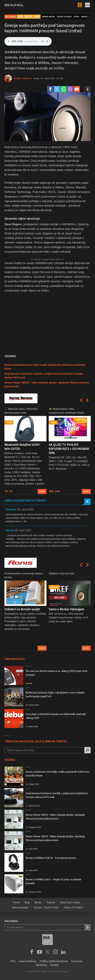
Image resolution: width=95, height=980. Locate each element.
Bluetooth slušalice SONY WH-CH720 (22, 447)
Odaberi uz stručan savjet (22, 609)
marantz (85, 17)
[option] (25, 451)
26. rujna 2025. (26, 509)
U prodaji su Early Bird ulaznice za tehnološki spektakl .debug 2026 (56, 716)
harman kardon (48, 17)
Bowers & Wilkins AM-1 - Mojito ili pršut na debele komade (53, 881)
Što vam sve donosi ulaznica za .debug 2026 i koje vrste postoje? (56, 673)
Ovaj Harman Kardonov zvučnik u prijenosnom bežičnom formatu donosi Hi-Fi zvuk (57, 795)
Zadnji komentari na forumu (25, 500)
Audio (20, 17)
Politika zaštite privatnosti (54, 961)
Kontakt (55, 965)
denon (76, 17)
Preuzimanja (11, 17)
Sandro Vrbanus (22, 78)
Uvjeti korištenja (27, 961)
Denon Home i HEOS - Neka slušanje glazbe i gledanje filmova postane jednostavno (55, 817)
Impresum (77, 961)
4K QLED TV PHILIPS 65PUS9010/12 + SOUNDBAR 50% (69, 449)
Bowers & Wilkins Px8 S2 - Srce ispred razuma (51, 858)
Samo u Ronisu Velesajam (66, 609)
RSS (13, 961)
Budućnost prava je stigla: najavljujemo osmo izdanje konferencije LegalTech (55, 694)
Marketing (42, 965)
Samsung (28, 17)
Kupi (42, 492)
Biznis (37, 17)
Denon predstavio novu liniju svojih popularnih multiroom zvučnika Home (57, 774)
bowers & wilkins (64, 17)
